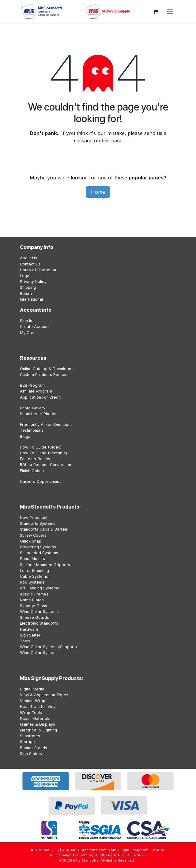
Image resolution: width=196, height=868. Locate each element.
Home (98, 192)
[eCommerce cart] (155, 12)
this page (112, 141)
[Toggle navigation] (170, 12)
